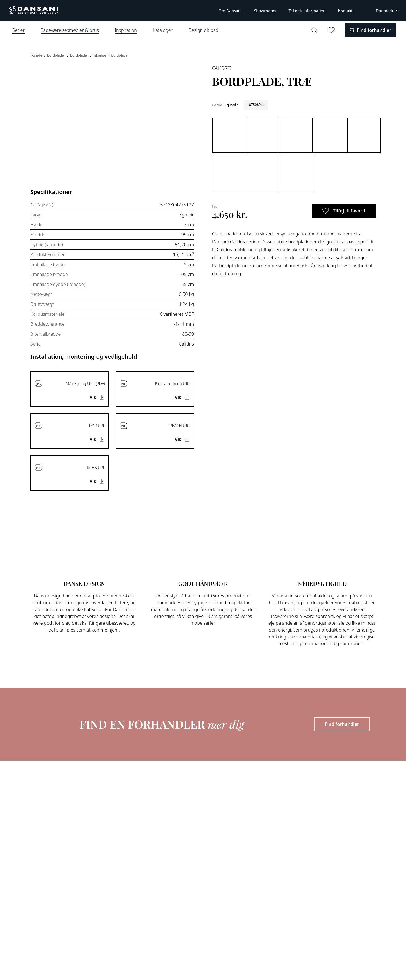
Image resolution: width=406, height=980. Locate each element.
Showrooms (265, 11)
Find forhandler (342, 724)
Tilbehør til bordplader (111, 55)
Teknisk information (307, 11)
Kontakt (345, 11)
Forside (37, 55)
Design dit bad (203, 30)
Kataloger (163, 30)
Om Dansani (230, 11)
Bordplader (57, 55)
